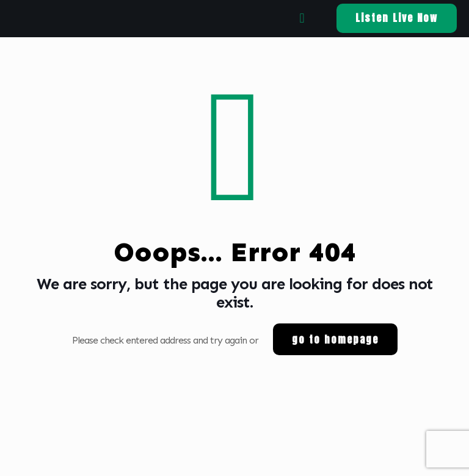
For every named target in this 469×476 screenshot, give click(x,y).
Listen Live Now (397, 18)
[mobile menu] (302, 18)
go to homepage (335, 339)
